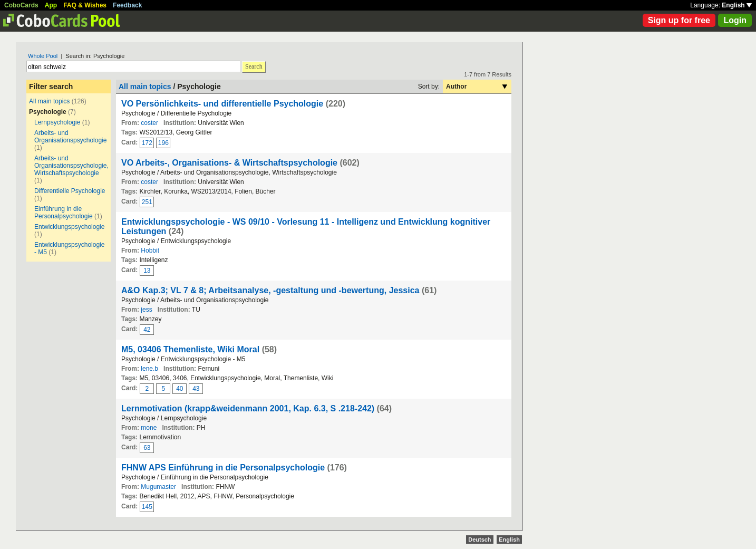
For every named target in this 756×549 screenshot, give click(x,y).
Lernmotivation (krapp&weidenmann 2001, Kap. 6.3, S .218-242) (248, 408)
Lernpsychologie (57, 122)
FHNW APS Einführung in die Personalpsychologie (223, 468)
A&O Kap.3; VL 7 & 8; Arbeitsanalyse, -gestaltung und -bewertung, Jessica (270, 290)
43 (196, 389)
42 (147, 330)
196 (163, 143)
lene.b (149, 369)
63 (147, 448)
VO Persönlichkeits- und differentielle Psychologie (222, 104)
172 (147, 143)
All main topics (49, 101)
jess (146, 310)
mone (149, 428)
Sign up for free (679, 20)
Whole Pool (43, 56)
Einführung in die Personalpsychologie (64, 213)
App (51, 5)
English (737, 5)
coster (149, 123)
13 (147, 271)
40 (180, 389)
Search (254, 66)
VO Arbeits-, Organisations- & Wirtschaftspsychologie (229, 163)
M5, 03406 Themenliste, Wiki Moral (190, 349)
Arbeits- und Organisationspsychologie (70, 137)
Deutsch (479, 540)
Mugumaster (158, 487)
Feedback (127, 5)
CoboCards (21, 5)
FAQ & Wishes (85, 5)
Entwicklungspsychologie (69, 227)
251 (147, 202)
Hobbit (150, 251)
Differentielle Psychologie (70, 191)
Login (735, 20)
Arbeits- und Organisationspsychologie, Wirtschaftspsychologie (71, 166)
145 (147, 507)
